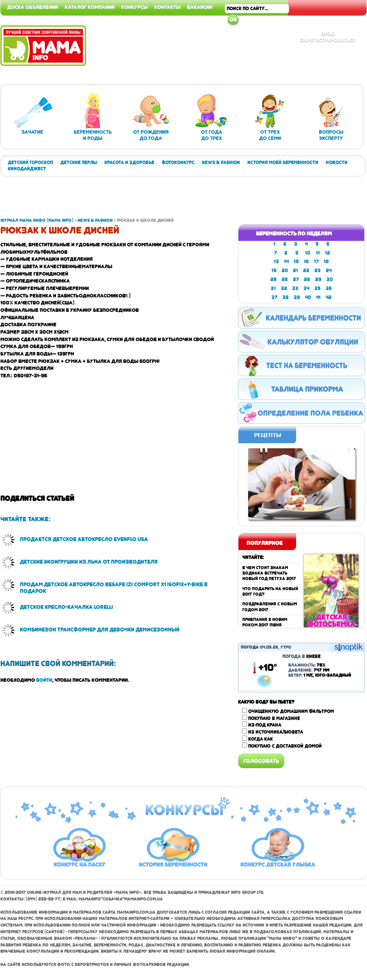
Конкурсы (134, 7)
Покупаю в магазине (274, 718)
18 (326, 262)
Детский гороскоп (30, 163)
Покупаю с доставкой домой (285, 746)
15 (296, 262)
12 (327, 253)
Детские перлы (79, 163)
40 (308, 297)
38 (286, 297)
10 (308, 253)
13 (276, 262)
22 (306, 271)
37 (274, 297)
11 (318, 253)
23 (318, 271)
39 (297, 297)
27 (296, 279)
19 (274, 271)
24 (329, 271)
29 (318, 279)
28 (307, 279)
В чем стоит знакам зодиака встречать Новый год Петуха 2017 (269, 573)
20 (285, 271)
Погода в (302, 656)
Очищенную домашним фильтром (291, 711)
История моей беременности (283, 163)
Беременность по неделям (294, 234)
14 (286, 262)
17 (316, 262)
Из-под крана (265, 725)
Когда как (260, 739)
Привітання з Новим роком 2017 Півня (265, 622)
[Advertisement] (142, 200)
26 (285, 279)
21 (296, 271)
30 (330, 279)
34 (306, 288)
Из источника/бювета (276, 732)
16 (306, 262)
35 (318, 288)
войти (44, 680)
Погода (250, 647)
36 (329, 288)
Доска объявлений (33, 7)
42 (329, 297)
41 (318, 297)
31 (273, 288)
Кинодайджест (27, 169)
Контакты (167, 7)
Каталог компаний (90, 7)
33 (295, 288)
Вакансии (200, 7)
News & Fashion (221, 163)
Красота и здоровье (129, 163)
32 (284, 288)
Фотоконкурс (178, 163)
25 (273, 279)
